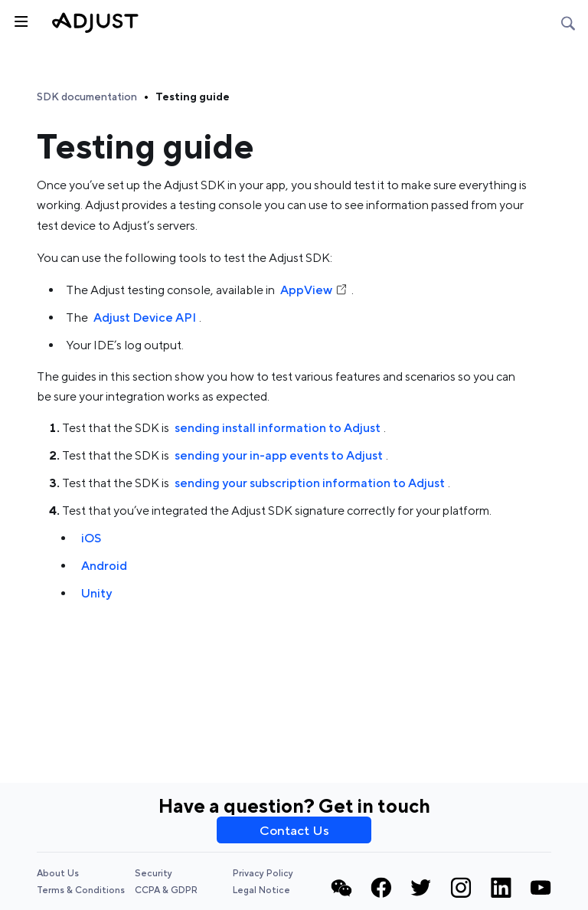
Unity (96, 593)
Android (104, 566)
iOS (91, 538)
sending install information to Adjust (278, 428)
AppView (314, 290)
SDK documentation (87, 97)
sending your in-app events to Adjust (279, 455)
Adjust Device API (145, 318)
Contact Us (294, 830)
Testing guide (193, 97)
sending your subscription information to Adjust (310, 483)
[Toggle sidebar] (20, 20)
